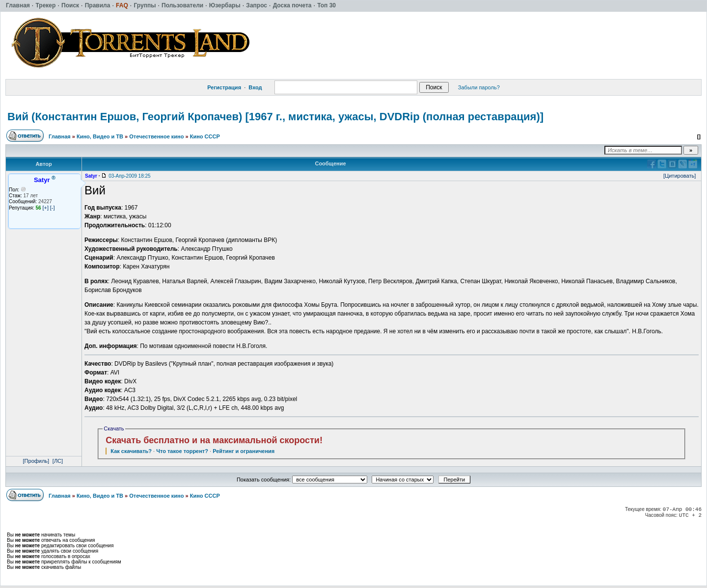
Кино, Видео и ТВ (100, 136)
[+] (45, 208)
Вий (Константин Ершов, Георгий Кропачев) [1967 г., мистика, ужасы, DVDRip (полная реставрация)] (275, 117)
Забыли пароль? (479, 87)
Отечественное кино (156, 136)
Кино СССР (205, 136)
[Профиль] (36, 461)
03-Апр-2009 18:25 (129, 176)
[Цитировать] (680, 176)
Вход (255, 87)
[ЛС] (58, 461)
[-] (53, 208)
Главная (60, 136)
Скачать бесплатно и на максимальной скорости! (214, 440)
